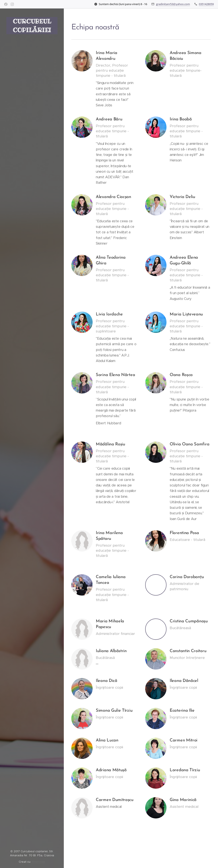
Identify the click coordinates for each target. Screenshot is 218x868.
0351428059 (206, 4)
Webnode (38, 862)
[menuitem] (32, 380)
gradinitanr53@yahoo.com (173, 4)
